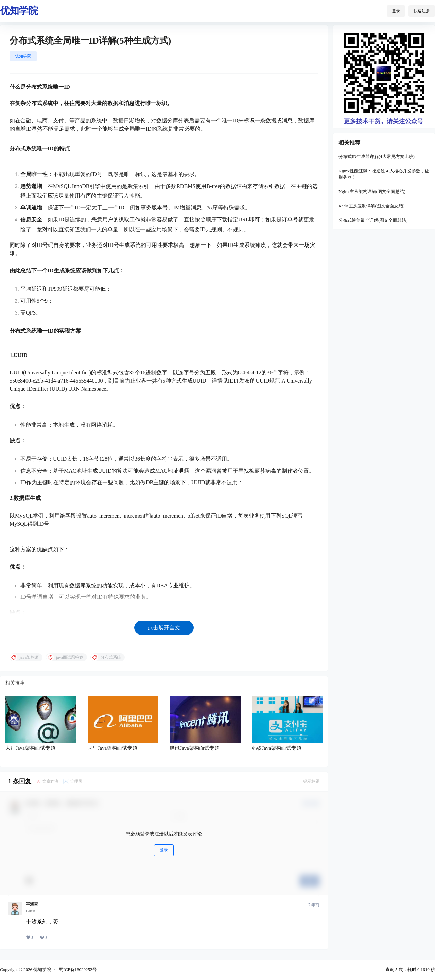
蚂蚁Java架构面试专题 (277, 748)
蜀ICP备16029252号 (78, 970)
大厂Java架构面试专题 (30, 748)
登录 (396, 11)
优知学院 (23, 56)
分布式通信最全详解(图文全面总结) (373, 220)
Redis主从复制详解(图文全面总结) (371, 206)
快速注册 (422, 11)
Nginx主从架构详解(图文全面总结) (372, 192)
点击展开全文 (164, 628)
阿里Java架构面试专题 (113, 748)
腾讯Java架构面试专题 (195, 748)
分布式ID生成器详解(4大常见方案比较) (377, 157)
